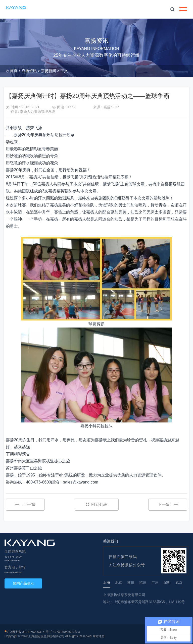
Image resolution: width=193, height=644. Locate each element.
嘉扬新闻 (49, 71)
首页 (14, 71)
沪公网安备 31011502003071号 (28, 632)
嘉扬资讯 (29, 71)
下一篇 (168, 504)
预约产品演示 (23, 583)
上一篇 (25, 504)
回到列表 (96, 504)
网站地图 (99, 636)
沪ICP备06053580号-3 (65, 632)
